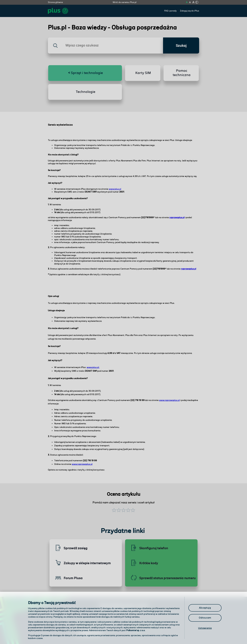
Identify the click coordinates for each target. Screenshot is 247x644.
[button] (133, 511)
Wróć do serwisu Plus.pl (125, 2)
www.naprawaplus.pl (169, 400)
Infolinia (137, 634)
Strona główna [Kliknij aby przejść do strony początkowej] (55, 2)
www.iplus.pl (115, 189)
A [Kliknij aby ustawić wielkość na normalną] (187, 2)
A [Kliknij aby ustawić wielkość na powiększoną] (190, 2)
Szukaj (181, 46)
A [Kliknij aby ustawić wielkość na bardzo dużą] (193, 2)
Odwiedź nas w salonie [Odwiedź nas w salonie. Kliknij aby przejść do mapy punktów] (95, 626)
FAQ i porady (170, 11)
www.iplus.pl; (93, 367)
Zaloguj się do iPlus (190, 11)
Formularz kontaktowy (146, 626)
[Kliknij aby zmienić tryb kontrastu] (197, 2)
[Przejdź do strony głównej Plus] (58, 11)
